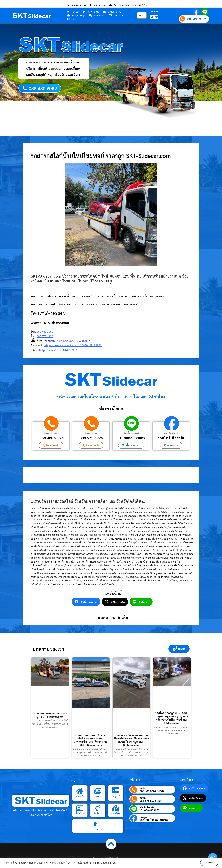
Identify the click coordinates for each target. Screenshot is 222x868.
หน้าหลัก (80, 796)
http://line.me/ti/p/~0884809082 (70, 341)
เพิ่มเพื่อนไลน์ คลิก (131, 433)
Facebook (144, 817)
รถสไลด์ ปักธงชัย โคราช (154, 820)
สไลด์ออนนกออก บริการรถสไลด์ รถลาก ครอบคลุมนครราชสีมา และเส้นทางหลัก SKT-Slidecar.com (91, 740)
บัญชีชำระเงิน (116, 796)
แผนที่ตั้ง (116, 813)
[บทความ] (98, 824)
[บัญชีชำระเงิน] (116, 790)
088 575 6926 (45, 336)
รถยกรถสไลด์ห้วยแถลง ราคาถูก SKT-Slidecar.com (50, 715)
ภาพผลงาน (98, 796)
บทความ (98, 829)
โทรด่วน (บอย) (51, 433)
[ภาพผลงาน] (98, 791)
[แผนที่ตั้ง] (116, 808)
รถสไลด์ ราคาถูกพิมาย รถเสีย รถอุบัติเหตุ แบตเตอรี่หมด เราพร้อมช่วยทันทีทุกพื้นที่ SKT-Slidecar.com (172, 718)
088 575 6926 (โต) (151, 801)
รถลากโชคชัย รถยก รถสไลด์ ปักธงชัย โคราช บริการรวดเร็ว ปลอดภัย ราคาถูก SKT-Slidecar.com (131, 740)
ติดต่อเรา (98, 813)
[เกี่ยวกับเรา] (80, 808)
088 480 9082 (197, 19)
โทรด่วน (143, 788)
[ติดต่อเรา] (98, 808)
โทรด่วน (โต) (91, 433)
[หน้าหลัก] (80, 791)
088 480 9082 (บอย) (152, 791)
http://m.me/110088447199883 (59, 350)
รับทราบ (209, 863)
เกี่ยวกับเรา (80, 813)
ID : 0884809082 (131, 438)
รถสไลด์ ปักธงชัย (171, 438)
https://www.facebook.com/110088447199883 (73, 345)
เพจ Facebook (171, 433)
